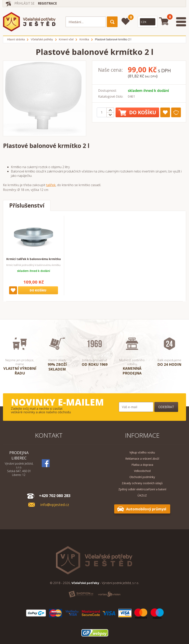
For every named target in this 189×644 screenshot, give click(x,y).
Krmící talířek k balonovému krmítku (34, 259)
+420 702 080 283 (55, 496)
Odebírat (166, 407)
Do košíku (137, 112)
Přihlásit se (24, 3)
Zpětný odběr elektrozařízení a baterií (142, 489)
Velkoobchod (142, 471)
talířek (51, 185)
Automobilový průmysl (146, 509)
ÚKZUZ (142, 495)
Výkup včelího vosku (142, 452)
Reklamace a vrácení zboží (142, 459)
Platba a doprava (142, 465)
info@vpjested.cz (55, 505)
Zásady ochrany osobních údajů (142, 483)
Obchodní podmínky (142, 477)
